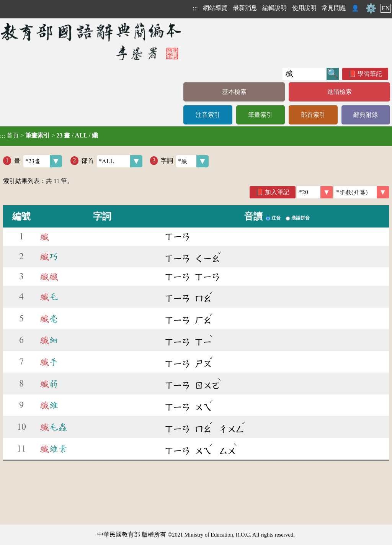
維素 (54, 449)
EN (386, 8)
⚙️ (371, 8)
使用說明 (304, 8)
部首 (112, 161)
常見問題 (334, 8)
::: (195, 8)
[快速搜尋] (305, 74)
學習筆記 (370, 74)
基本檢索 (234, 92)
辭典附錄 (366, 115)
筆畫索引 (260, 115)
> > (49, 136)
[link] (362, 192)
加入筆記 (277, 192)
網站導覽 (215, 8)
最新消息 (245, 8)
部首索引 (313, 115)
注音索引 (208, 115)
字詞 (185, 161)
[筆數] (315, 192)
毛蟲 (54, 427)
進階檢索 (340, 92)
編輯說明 (274, 8)
